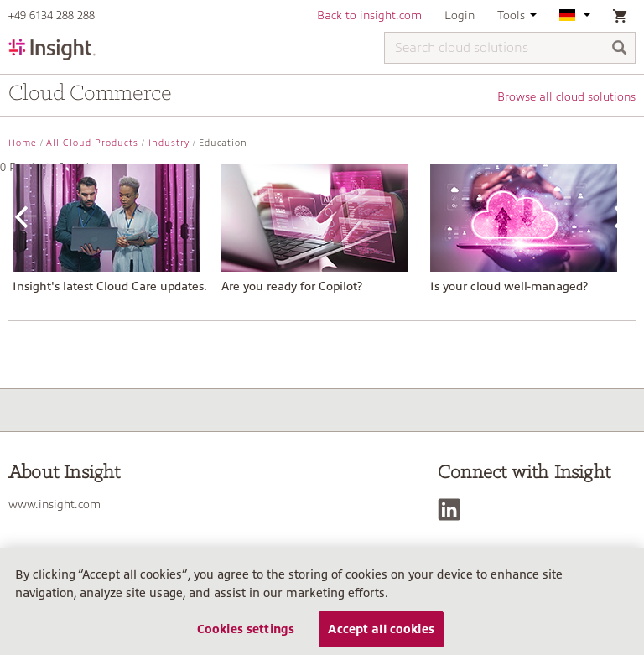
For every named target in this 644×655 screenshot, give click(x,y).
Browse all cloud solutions (566, 96)
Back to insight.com (369, 15)
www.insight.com (55, 504)
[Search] (620, 49)
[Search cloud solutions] (510, 48)
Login (460, 15)
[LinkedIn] (453, 509)
